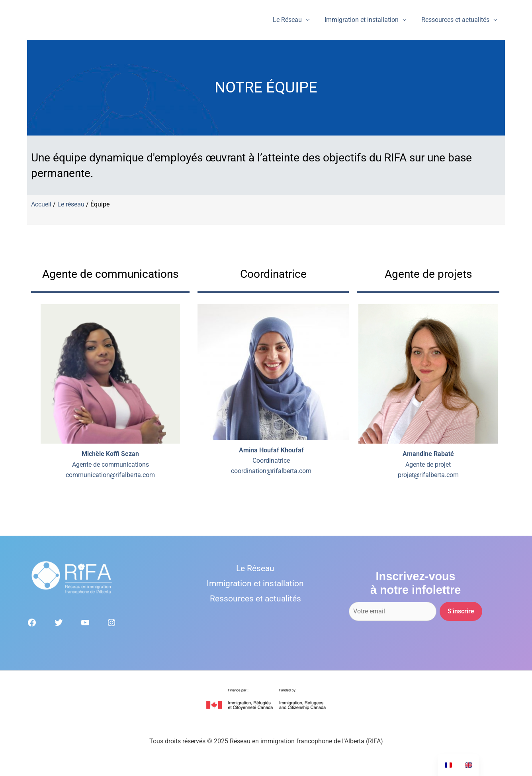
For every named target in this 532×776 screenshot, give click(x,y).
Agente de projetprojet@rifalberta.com (428, 464)
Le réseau (71, 204)
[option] (468, 765)
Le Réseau (292, 20)
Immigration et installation (365, 20)
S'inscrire (461, 611)
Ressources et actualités (457, 20)
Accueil (41, 204)
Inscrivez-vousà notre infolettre (416, 583)
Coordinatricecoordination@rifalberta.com (271, 461)
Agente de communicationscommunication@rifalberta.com (110, 464)
